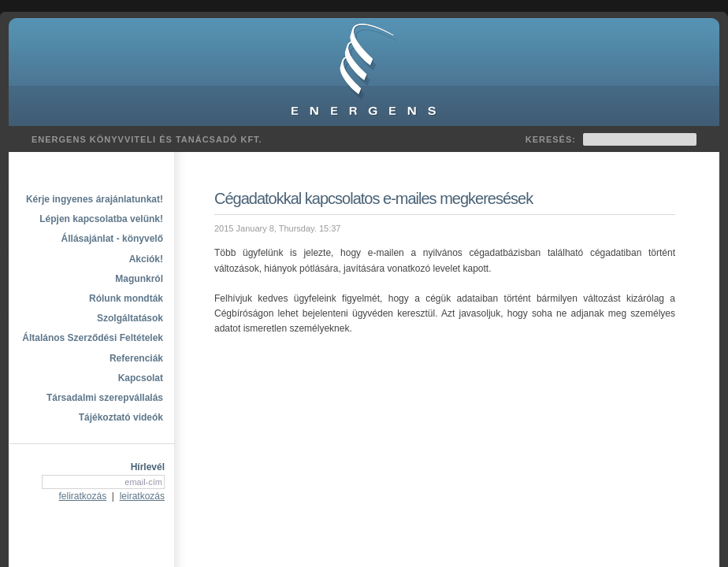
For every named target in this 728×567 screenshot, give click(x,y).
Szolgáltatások (130, 318)
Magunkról (139, 279)
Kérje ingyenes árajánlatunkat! (95, 199)
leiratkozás (142, 496)
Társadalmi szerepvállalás (105, 398)
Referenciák (136, 358)
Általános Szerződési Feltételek (93, 338)
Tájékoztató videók (121, 417)
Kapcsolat (141, 378)
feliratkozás (82, 496)
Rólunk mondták (126, 298)
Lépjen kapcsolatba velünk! (101, 219)
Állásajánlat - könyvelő (112, 239)
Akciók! (146, 259)
